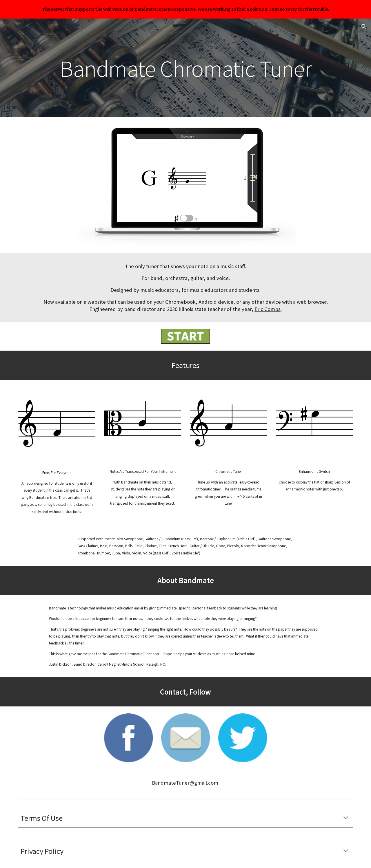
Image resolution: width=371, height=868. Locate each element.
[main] (185, 68)
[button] (364, 27)
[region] (185, 9)
